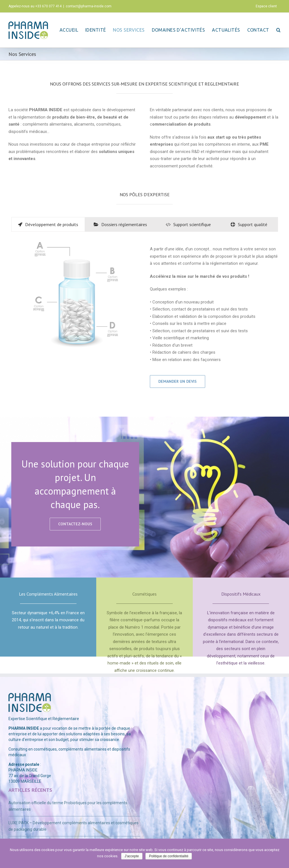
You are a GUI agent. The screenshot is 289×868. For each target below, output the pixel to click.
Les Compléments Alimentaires (48, 594)
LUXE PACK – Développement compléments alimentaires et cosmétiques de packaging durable (74, 826)
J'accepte (132, 856)
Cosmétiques (144, 594)
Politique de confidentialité (169, 856)
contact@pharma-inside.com (89, 6)
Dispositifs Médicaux (241, 594)
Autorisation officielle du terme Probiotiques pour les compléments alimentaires (68, 806)
